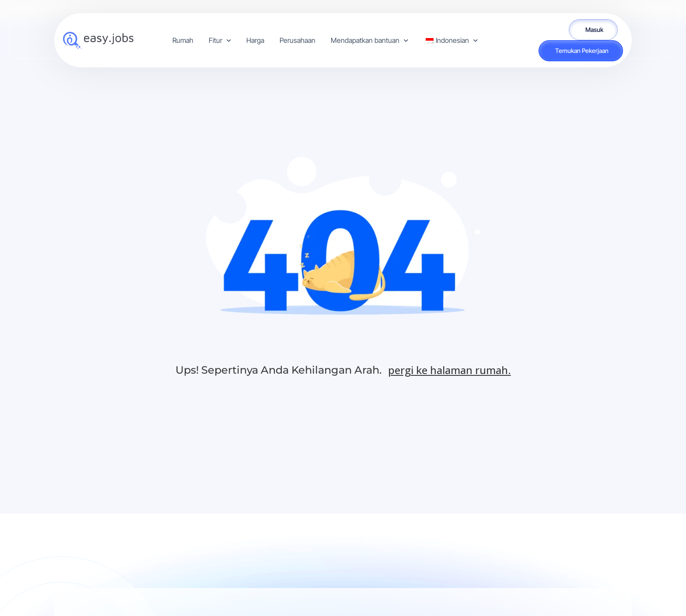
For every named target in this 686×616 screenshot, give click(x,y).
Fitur (220, 40)
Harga (255, 40)
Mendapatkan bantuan (369, 40)
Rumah (183, 40)
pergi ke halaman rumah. (450, 370)
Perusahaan (297, 40)
